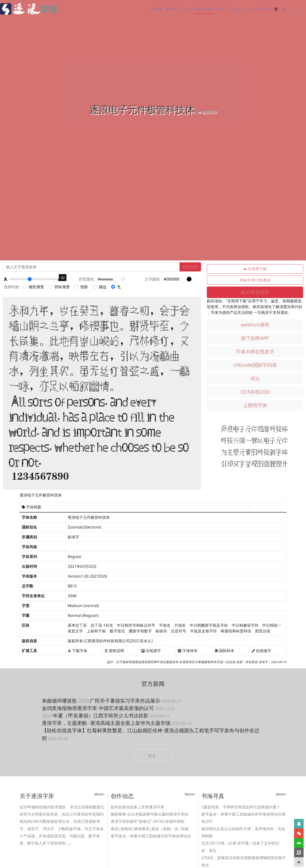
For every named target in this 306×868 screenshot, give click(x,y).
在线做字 (261, 651)
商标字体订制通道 (255, 280)
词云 (255, 378)
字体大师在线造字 (255, 352)
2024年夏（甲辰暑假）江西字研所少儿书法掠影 (106, 716)
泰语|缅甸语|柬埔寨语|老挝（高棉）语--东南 (150, 829)
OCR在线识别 (255, 392)
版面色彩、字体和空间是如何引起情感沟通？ (241, 807)
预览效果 (190, 267)
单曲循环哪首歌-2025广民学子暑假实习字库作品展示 (112, 701)
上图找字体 (255, 405)
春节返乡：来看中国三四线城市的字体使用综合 (151, 836)
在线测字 (151, 651)
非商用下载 (255, 269)
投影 (81, 287)
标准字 (73, 537)
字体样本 (188, 651)
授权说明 (114, 651)
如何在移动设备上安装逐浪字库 (137, 807)
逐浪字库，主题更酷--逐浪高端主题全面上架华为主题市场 (117, 723)
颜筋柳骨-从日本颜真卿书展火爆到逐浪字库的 (150, 814)
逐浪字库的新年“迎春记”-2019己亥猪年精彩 (148, 821)
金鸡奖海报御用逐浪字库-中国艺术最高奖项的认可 (108, 708)
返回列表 (207, 112)
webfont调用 (255, 325)
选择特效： (13, 287)
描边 (100, 287)
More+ (99, 794)
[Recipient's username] (91, 267)
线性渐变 (33, 287)
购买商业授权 (255, 292)
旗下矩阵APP (255, 338)
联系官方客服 (195, 662)
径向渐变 (59, 287)
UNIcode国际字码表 (255, 365)
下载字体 (77, 651)
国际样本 (224, 651)
